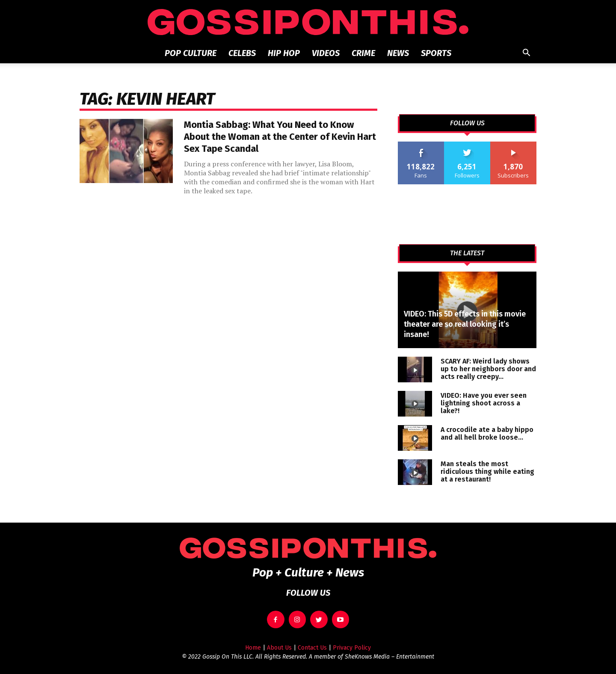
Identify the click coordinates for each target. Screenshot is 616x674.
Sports (436, 53)
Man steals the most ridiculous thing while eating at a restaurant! (487, 472)
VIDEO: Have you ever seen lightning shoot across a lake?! (484, 403)
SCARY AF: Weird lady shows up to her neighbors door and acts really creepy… (488, 369)
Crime (363, 53)
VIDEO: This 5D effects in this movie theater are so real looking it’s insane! (465, 324)
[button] (526, 54)
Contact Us (312, 648)
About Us (279, 648)
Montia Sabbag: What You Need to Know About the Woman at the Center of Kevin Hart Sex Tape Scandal (280, 137)
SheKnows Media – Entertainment (389, 657)
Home (253, 648)
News (398, 53)
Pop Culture (191, 53)
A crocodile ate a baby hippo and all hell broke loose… (487, 433)
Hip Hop (284, 53)
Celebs (242, 53)
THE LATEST (467, 253)
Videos (326, 53)
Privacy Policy (352, 648)
